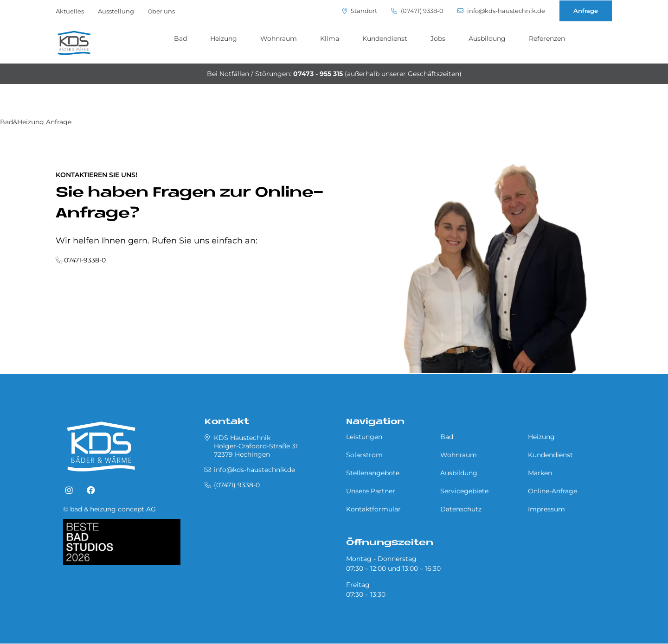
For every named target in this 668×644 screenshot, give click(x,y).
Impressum (546, 509)
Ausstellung (116, 11)
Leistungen (364, 437)
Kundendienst (385, 38)
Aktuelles (70, 11)
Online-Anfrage (552, 491)
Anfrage (586, 11)
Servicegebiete (464, 491)
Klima (330, 38)
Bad (180, 38)
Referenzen (547, 38)
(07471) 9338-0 (417, 11)
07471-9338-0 (85, 260)
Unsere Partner (371, 491)
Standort (360, 11)
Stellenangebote (373, 473)
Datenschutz (461, 509)
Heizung (224, 38)
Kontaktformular (373, 509)
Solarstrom (364, 455)
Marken (540, 473)
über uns (161, 11)
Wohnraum (279, 38)
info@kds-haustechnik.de (501, 11)
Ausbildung (487, 38)
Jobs (438, 38)
